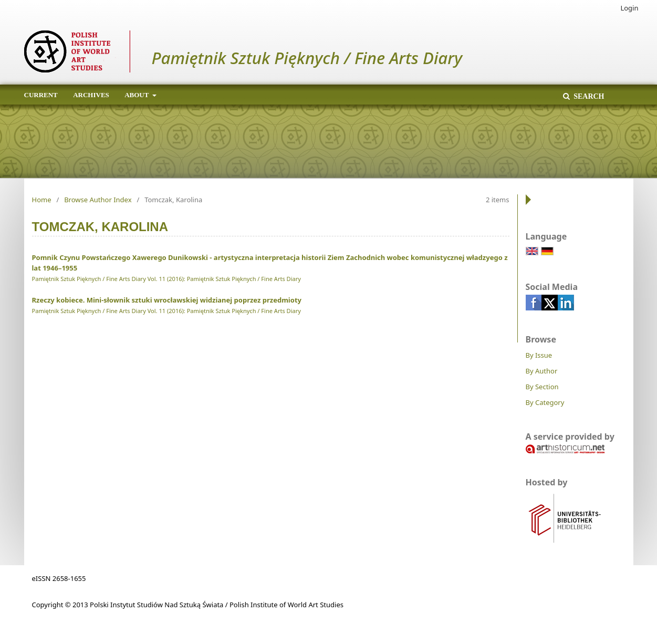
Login (629, 8)
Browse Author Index (98, 200)
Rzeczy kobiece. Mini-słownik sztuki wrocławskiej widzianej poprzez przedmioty (167, 300)
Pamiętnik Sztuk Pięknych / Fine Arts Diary (307, 58)
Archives (91, 95)
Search (588, 96)
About (137, 95)
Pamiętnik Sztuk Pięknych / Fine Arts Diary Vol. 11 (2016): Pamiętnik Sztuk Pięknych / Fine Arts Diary (166, 279)
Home (42, 200)
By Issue (539, 355)
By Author (542, 371)
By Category (545, 402)
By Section (542, 387)
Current (41, 95)
